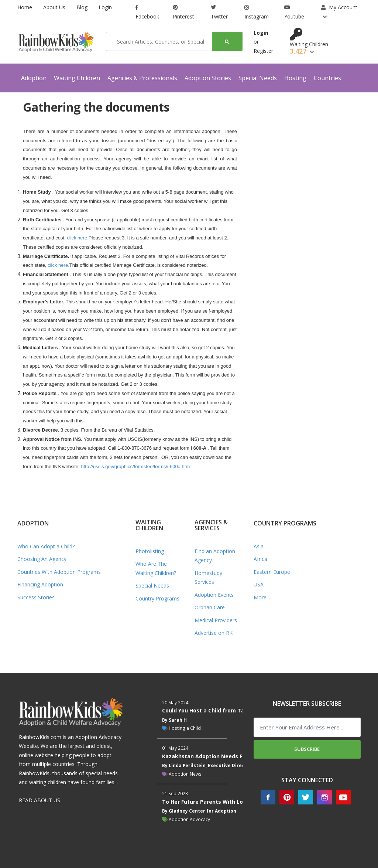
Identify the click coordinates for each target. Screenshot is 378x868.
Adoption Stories (208, 78)
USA (259, 584)
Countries (327, 78)
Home (25, 7)
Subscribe (307, 749)
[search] (161, 41)
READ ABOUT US (39, 800)
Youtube (294, 12)
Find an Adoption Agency (215, 556)
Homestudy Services (208, 578)
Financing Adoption (40, 584)
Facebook (147, 12)
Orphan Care (210, 607)
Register (263, 51)
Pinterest (183, 12)
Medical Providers (216, 620)
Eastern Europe (272, 572)
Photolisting (150, 551)
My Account (339, 7)
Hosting (295, 78)
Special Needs (258, 78)
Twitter (219, 12)
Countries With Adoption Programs (59, 572)
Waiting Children (77, 78)
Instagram (257, 12)
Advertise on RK (214, 633)
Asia (259, 546)
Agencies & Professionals (142, 78)
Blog (82, 7)
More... (262, 597)
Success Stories (36, 597)
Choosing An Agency (42, 559)
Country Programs (157, 598)
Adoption (34, 78)
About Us (54, 7)
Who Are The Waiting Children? (156, 568)
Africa (260, 559)
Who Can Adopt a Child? (46, 546)
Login (105, 7)
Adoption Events (214, 595)
